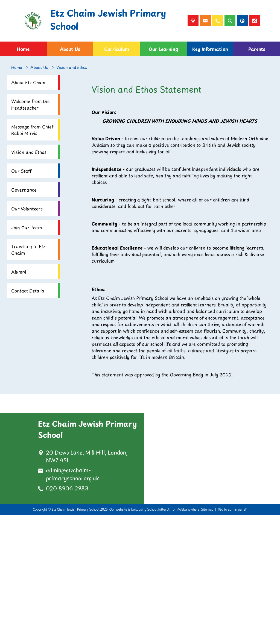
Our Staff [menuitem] (21, 171)
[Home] (17, 68)
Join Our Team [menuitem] (27, 227)
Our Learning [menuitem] (163, 49)
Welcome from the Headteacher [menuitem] (30, 104)
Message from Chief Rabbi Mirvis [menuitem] (32, 130)
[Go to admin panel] (233, 638)
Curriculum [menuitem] (117, 49)
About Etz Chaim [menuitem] (29, 82)
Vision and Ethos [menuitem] (29, 152)
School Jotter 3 (158, 638)
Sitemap (207, 638)
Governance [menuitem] (24, 190)
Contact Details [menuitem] (28, 291)
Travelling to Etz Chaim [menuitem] (28, 250)
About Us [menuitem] (70, 49)
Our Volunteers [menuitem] (27, 209)
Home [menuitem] (23, 49)
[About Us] (39, 68)
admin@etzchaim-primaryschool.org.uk (73, 603)
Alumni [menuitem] (19, 272)
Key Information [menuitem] (210, 49)
